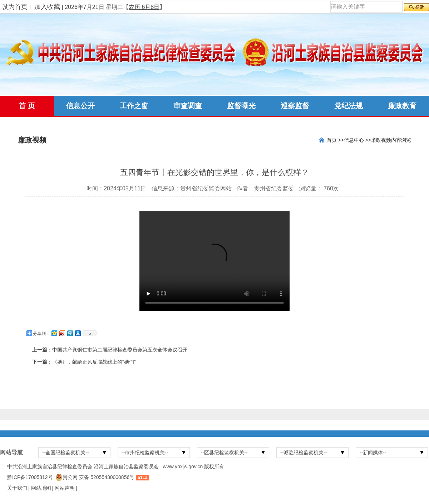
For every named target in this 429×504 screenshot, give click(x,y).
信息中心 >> (357, 140)
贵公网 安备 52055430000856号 (98, 477)
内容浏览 (401, 140)
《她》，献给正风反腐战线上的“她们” (94, 362)
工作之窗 (134, 106)
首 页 (27, 106)
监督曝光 (241, 106)
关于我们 (17, 488)
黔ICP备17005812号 (30, 477)
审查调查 (188, 106)
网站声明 (65, 488)
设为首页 (15, 7)
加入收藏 (47, 7)
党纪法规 (349, 106)
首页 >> (335, 140)
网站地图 (41, 488)
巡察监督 (295, 106)
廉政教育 (402, 106)
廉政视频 (381, 140)
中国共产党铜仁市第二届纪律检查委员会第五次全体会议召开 (120, 350)
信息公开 (80, 106)
